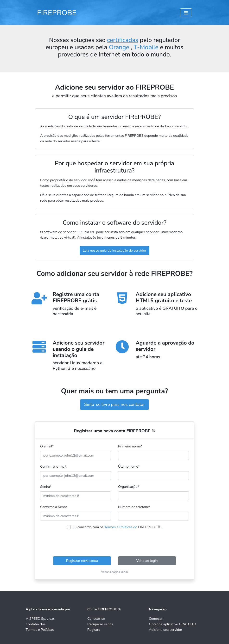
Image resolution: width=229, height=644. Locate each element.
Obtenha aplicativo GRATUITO (172, 624)
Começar (156, 619)
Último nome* (129, 466)
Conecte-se (96, 619)
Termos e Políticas (40, 630)
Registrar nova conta (82, 561)
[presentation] (114, 543)
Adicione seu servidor (166, 630)
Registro (94, 630)
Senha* (46, 487)
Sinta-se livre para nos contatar (114, 404)
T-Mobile (146, 47)
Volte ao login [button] (147, 561)
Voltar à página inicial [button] (115, 572)
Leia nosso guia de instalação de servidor (114, 250)
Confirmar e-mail (53, 466)
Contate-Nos (36, 624)
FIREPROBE (57, 13)
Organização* (128, 487)
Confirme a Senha (54, 507)
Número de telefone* (134, 507)
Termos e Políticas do (121, 527)
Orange (119, 47)
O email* (47, 446)
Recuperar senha (100, 624)
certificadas (123, 40)
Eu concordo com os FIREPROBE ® (117, 527)
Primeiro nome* (130, 446)
